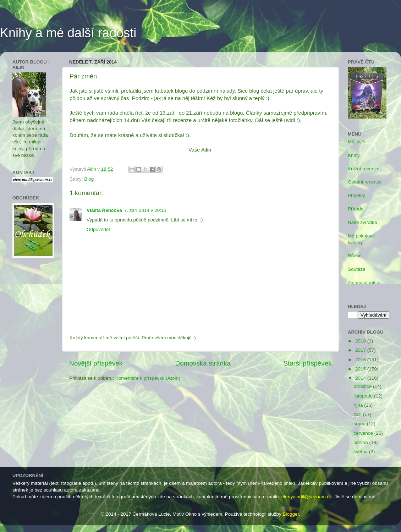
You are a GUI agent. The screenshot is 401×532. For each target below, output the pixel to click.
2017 (361, 350)
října (359, 405)
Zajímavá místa (364, 283)
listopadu (364, 396)
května (361, 452)
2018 (361, 341)
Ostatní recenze (365, 182)
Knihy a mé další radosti (68, 33)
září (358, 414)
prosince (363, 386)
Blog (89, 179)
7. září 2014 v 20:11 (145, 210)
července (364, 433)
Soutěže (357, 269)
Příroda (356, 209)
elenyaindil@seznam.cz (307, 497)
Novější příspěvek (96, 363)
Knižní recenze (364, 169)
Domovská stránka (203, 363)
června (361, 442)
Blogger (291, 514)
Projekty (356, 195)
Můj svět (357, 142)
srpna (360, 424)
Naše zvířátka (362, 222)
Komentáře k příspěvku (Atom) (148, 378)
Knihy (354, 155)
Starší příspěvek (308, 363)
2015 (361, 369)
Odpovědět (98, 229)
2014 (361, 378)
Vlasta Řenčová (104, 210)
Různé (355, 256)
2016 (361, 360)
